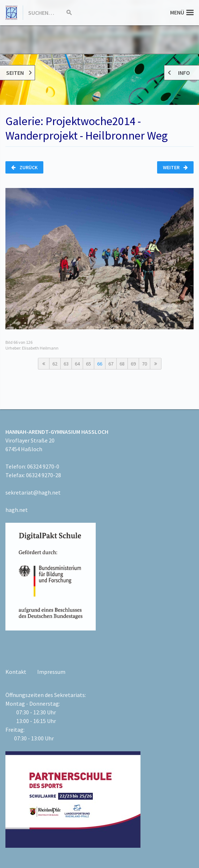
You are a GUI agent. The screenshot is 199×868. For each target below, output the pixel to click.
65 (88, 364)
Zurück (24, 167)
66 (100, 364)
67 (111, 364)
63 (66, 364)
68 (122, 364)
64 (77, 364)
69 (133, 364)
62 (55, 364)
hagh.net (17, 510)
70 (144, 364)
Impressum (51, 672)
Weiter (175, 167)
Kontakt (16, 672)
